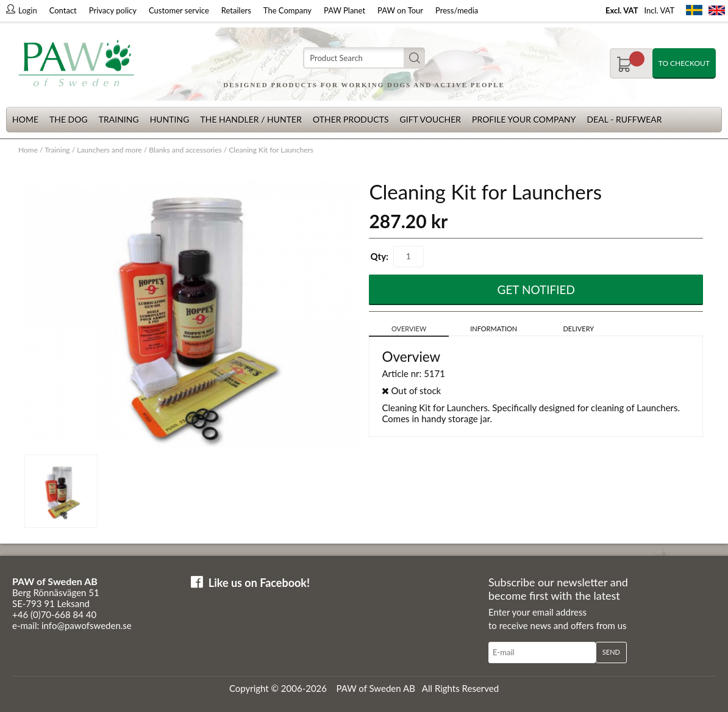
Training (119, 119)
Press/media (457, 10)
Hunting (170, 119)
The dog (69, 119)
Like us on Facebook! (259, 583)
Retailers (236, 10)
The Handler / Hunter (251, 119)
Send (611, 652)
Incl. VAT (659, 10)
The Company (287, 10)
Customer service (179, 10)
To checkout (684, 63)
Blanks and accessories (185, 150)
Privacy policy (113, 10)
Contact (63, 10)
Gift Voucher (430, 119)
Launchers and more (109, 150)
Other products (351, 119)
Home (25, 119)
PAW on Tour (400, 10)
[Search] (364, 58)
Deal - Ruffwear (625, 119)
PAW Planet (344, 10)
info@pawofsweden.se (87, 625)
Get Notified (537, 289)
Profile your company (524, 119)
